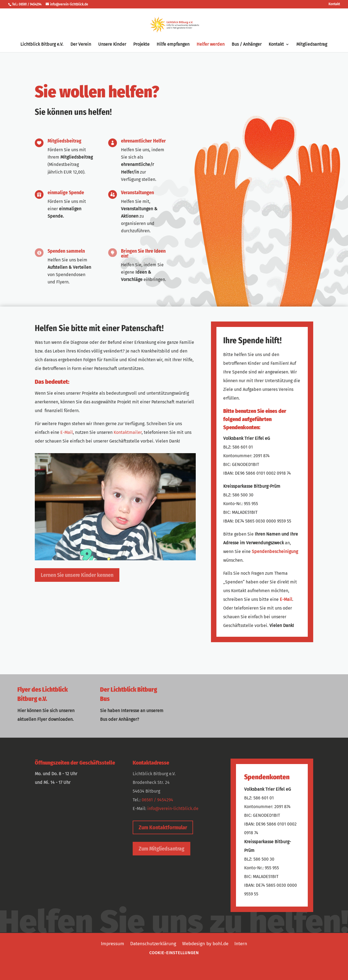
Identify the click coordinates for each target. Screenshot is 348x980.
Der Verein (81, 45)
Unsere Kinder (112, 45)
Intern (241, 943)
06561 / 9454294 (157, 800)
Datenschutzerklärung (153, 943)
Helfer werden (211, 45)
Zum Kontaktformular (163, 827)
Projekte (141, 45)
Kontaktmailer (128, 432)
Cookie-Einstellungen (174, 953)
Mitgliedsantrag (312, 45)
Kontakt (334, 4)
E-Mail (67, 432)
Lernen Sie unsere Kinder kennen (77, 575)
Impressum (113, 943)
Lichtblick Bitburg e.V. (42, 45)
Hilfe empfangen (173, 45)
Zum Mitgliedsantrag (161, 849)
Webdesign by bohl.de (205, 943)
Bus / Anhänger (247, 45)
